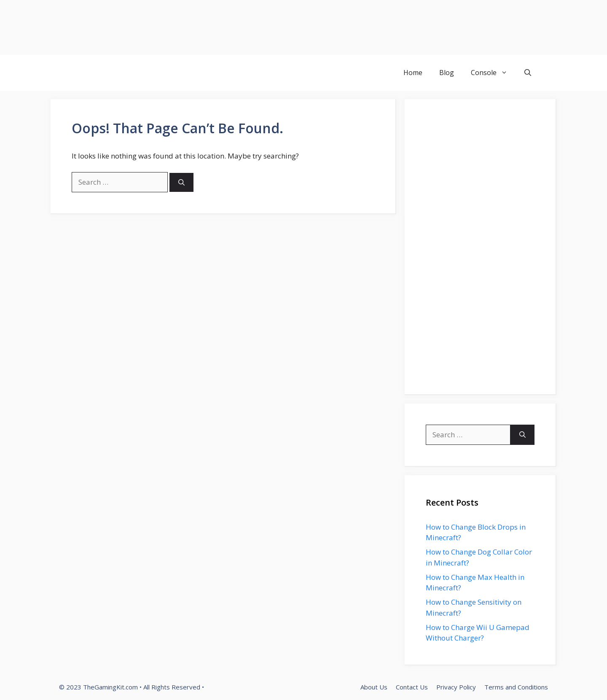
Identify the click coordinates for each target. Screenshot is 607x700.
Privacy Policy (456, 687)
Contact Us (412, 687)
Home (413, 73)
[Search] (181, 182)
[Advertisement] (253, 27)
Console (493, 73)
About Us (374, 687)
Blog (447, 73)
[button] (528, 73)
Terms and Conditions (516, 687)
